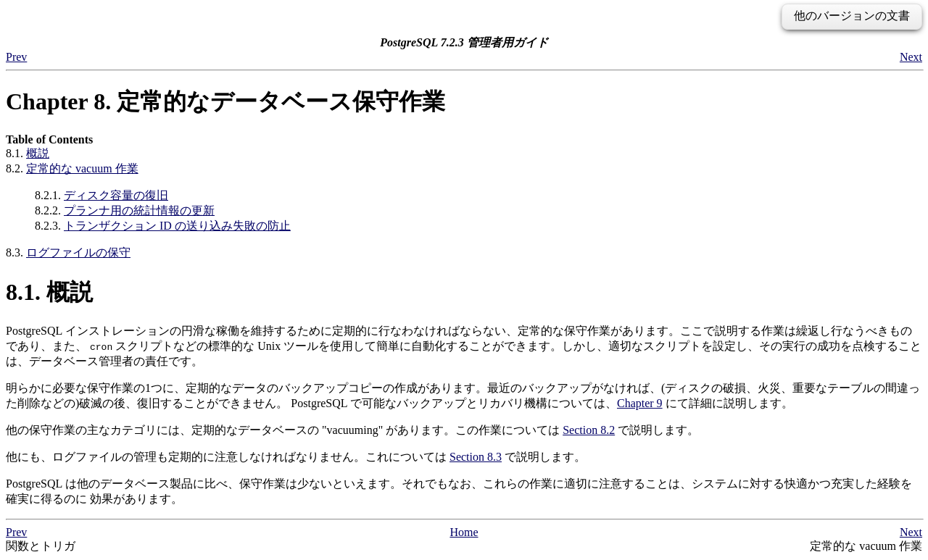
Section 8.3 (476, 457)
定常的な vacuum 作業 (82, 168)
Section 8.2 (589, 430)
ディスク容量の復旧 (116, 195)
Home (464, 532)
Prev (16, 57)
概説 (38, 153)
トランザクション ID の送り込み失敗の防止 (177, 226)
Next (911, 57)
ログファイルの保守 (78, 252)
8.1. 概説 (49, 292)
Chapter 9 (640, 403)
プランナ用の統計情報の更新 (139, 210)
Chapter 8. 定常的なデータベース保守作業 (225, 101)
